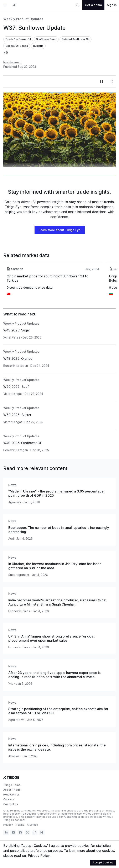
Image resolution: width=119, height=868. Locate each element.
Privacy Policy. (39, 856)
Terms (20, 825)
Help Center (11, 795)
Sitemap (33, 825)
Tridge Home (12, 785)
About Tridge (12, 790)
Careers (9, 799)
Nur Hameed (12, 62)
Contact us (11, 804)
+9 (6, 53)
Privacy (8, 825)
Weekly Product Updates (23, 19)
